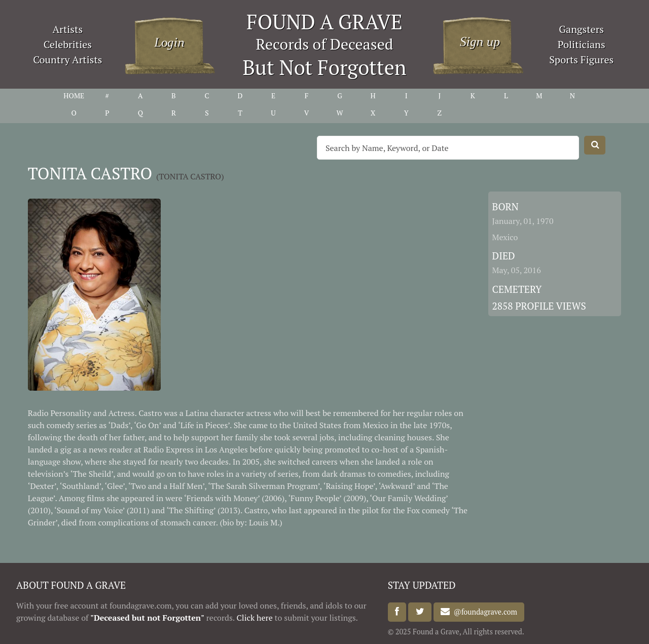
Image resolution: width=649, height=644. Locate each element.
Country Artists (67, 60)
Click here (255, 618)
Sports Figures (581, 60)
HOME (74, 96)
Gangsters (581, 29)
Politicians (582, 44)
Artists (68, 29)
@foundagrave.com (483, 612)
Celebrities (68, 44)
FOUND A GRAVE (324, 22)
